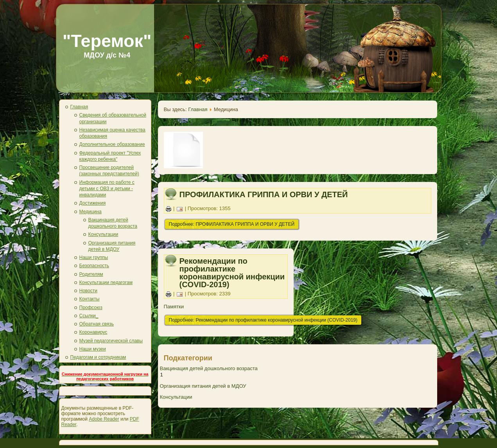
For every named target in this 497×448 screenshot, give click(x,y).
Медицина (91, 212)
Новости (88, 291)
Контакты (90, 299)
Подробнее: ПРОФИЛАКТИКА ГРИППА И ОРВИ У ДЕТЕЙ (232, 224)
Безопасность (94, 266)
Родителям (91, 274)
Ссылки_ (89, 316)
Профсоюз (91, 308)
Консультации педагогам (106, 282)
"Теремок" (107, 41)
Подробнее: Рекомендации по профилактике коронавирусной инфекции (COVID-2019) (263, 320)
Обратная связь (97, 324)
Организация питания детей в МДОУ (203, 386)
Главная (79, 107)
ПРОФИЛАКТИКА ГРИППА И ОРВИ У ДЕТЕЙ (264, 194)
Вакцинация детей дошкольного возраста (209, 368)
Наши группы (94, 257)
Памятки (174, 307)
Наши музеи (93, 349)
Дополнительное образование (112, 144)
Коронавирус (93, 332)
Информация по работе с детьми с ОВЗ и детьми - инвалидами (107, 189)
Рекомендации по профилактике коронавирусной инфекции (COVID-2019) (232, 273)
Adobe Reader (104, 419)
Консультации (103, 234)
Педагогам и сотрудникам (98, 357)
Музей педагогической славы (111, 341)
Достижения (93, 203)
